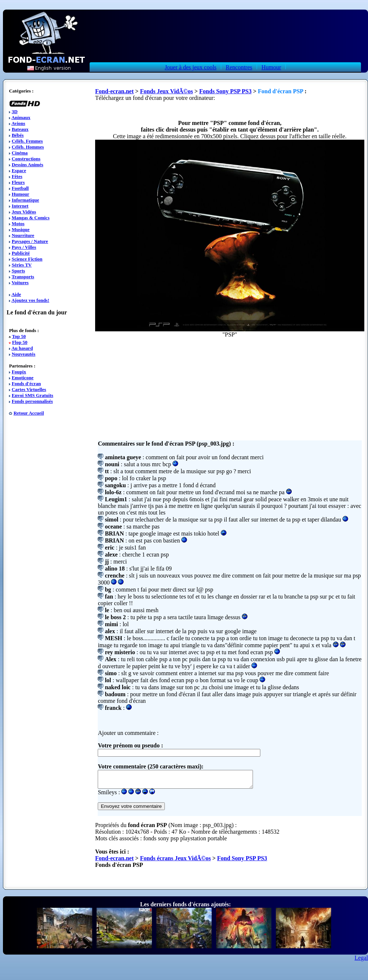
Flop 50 (20, 342)
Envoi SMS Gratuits (33, 395)
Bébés (18, 135)
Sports (18, 271)
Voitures (20, 283)
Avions (18, 123)
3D (15, 111)
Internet (20, 206)
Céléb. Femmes (27, 141)
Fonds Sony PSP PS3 (225, 91)
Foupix (19, 372)
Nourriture (23, 235)
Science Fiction (27, 259)
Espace (19, 170)
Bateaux (20, 129)
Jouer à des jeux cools (191, 67)
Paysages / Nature (30, 241)
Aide (16, 294)
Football (20, 188)
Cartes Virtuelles (29, 389)
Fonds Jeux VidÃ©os (167, 91)
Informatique (25, 200)
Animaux (21, 117)
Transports (23, 277)
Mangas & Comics (31, 218)
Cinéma (20, 153)
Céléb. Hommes (28, 147)
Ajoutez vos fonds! (30, 300)
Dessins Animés (28, 165)
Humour (271, 67)
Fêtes (17, 176)
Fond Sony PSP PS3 (242, 862)
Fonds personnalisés (32, 401)
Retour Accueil (29, 413)
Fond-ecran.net (114, 91)
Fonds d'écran (26, 383)
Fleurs (18, 182)
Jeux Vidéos (24, 212)
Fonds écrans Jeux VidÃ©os (176, 862)
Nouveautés (24, 354)
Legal (361, 961)
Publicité (21, 253)
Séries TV (22, 265)
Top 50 (19, 336)
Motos (18, 224)
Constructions (26, 159)
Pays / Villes (24, 247)
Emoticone (23, 378)
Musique (21, 229)
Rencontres (239, 67)
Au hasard (22, 348)
